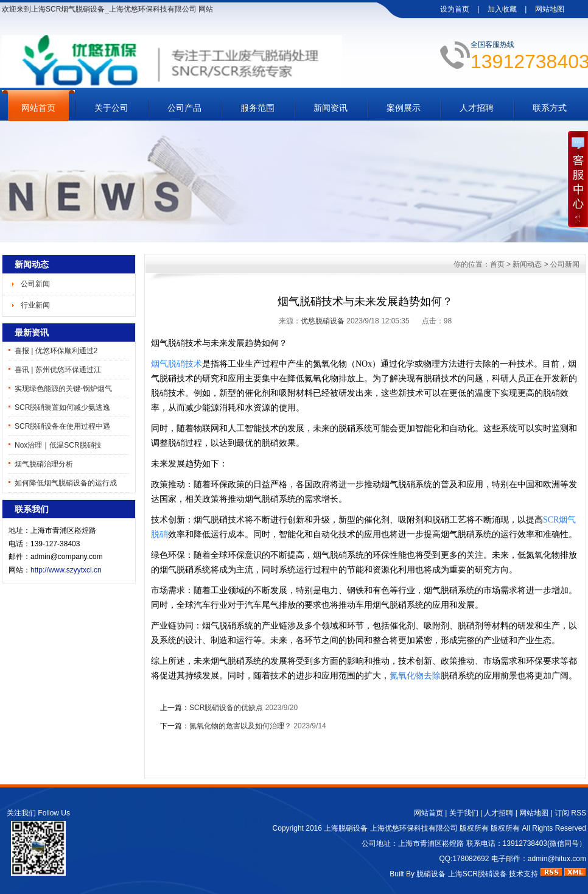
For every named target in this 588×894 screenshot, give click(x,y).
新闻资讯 (331, 108)
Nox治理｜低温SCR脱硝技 (58, 445)
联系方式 (550, 108)
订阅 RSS (570, 813)
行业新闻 (35, 305)
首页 (497, 264)
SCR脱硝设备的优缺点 (226, 708)
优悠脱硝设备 (323, 321)
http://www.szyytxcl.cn (66, 570)
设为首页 (455, 9)
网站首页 (38, 108)
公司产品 (184, 108)
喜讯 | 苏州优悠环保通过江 (58, 370)
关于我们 (464, 813)
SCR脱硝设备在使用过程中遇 (62, 426)
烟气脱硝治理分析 (44, 464)
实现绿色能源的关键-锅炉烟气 (63, 389)
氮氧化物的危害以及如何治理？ (240, 726)
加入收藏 (502, 9)
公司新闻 (35, 284)
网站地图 (550, 9)
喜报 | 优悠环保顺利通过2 (56, 351)
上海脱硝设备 (346, 828)
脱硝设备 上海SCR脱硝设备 (462, 874)
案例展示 (404, 108)
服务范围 (257, 108)
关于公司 (111, 108)
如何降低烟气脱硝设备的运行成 (66, 483)
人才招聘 (477, 108)
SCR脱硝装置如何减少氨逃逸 (62, 407)
